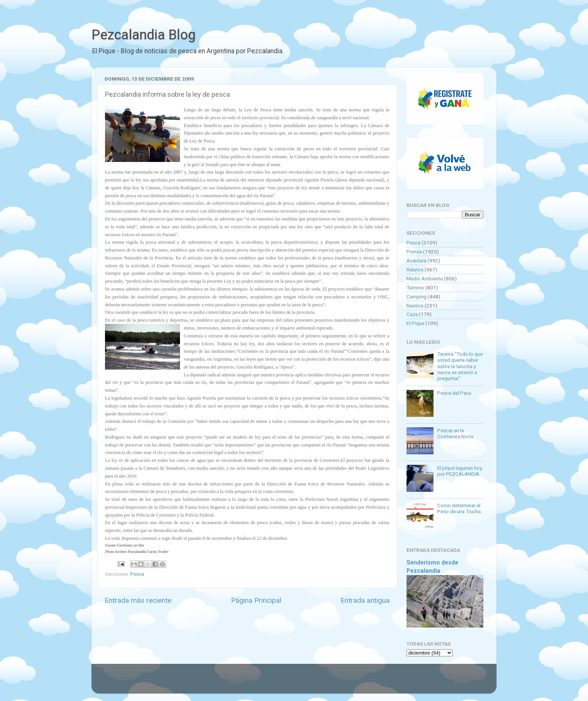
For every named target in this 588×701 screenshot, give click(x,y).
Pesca (137, 574)
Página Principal (256, 600)
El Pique (415, 323)
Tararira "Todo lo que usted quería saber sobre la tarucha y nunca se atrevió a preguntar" (460, 366)
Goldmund (307, 682)
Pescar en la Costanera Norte (455, 433)
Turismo (415, 288)
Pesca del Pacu (454, 393)
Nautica (415, 306)
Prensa (414, 252)
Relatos (415, 270)
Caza (412, 314)
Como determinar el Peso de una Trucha (459, 508)
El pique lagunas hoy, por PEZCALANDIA (460, 471)
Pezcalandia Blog (143, 35)
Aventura (416, 261)
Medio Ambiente (425, 279)
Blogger (371, 682)
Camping (416, 297)
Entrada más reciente (138, 600)
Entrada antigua (365, 600)
